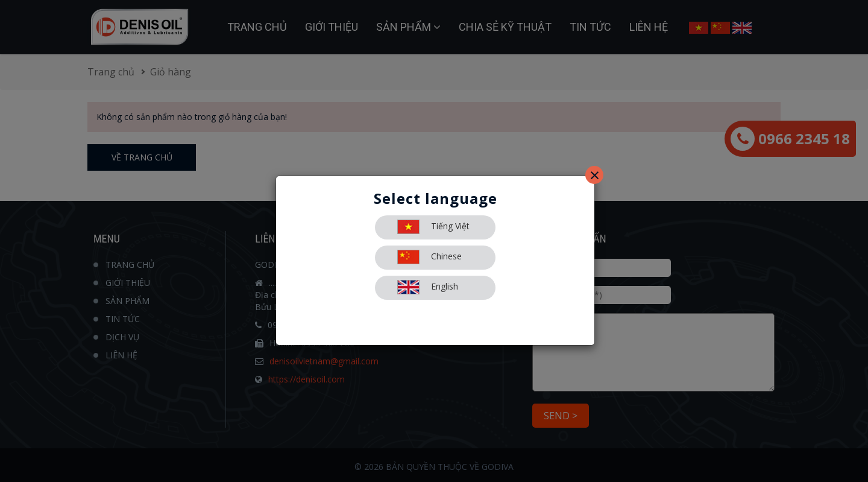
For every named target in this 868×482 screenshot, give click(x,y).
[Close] (594, 175)
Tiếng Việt (433, 227)
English (428, 287)
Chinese (429, 257)
